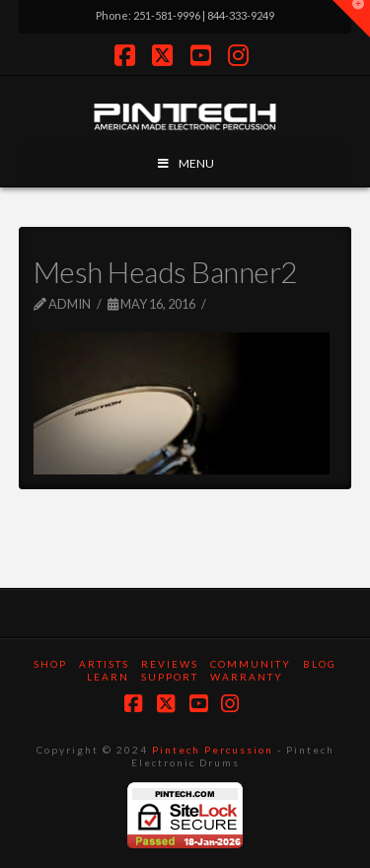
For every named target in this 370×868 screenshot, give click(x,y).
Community (251, 664)
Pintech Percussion (213, 750)
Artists (104, 664)
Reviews (170, 664)
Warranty (247, 677)
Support (170, 677)
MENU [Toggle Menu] (185, 163)
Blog (320, 664)
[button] (351, 19)
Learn (108, 677)
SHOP (50, 664)
